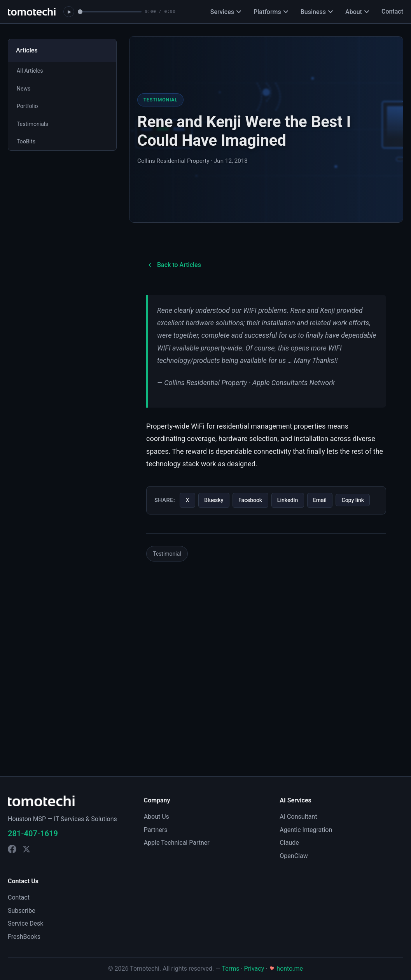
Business (317, 12)
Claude (289, 843)
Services (226, 12)
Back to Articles (174, 265)
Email (327, 501)
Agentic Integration (306, 830)
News (24, 90)
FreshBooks (24, 937)
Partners (156, 830)
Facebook (254, 501)
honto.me (286, 969)
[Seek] (110, 12)
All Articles (31, 71)
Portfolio (28, 108)
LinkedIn (293, 501)
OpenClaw (294, 856)
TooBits (27, 144)
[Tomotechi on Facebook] (12, 849)
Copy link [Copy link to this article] (172, 519)
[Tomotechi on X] (26, 849)
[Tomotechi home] (32, 12)
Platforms (271, 12)
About (357, 12)
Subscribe (22, 911)
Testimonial (167, 571)
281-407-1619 (33, 834)
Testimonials (33, 126)
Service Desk (25, 923)
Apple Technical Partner (177, 843)
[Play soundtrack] (69, 12)
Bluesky (216, 501)
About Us (157, 817)
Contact (392, 11)
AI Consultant (298, 817)
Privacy (254, 969)
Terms (230, 969)
